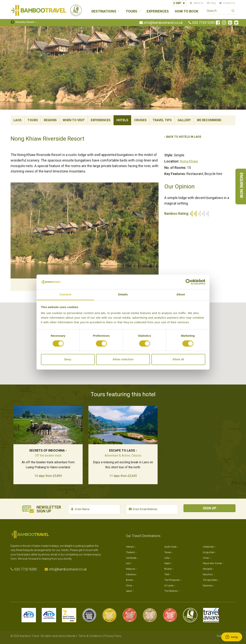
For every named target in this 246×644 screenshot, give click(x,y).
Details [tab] (123, 295)
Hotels (122, 120)
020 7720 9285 (204, 23)
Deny (68, 359)
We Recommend (209, 120)
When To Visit (74, 120)
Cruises (140, 120)
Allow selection (123, 359)
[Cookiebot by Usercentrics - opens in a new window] (188, 282)
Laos (17, 120)
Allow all (178, 359)
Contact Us (229, 3)
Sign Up (209, 508)
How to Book (187, 11)
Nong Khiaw (189, 161)
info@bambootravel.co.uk (163, 23)
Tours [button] (131, 11)
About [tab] (181, 295)
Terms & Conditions (90, 636)
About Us (199, 3)
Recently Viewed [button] (22, 22)
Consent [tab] (65, 295)
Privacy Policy (113, 636)
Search (233, 11)
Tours (33, 120)
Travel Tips (162, 120)
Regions (50, 120)
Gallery (184, 120)
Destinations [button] (104, 11)
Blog (213, 3)
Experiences (158, 11)
